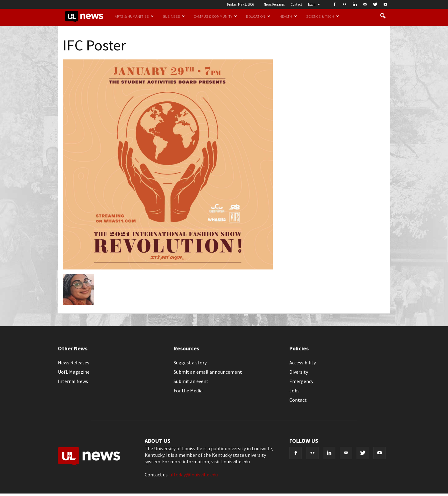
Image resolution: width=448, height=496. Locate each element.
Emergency (301, 381)
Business (174, 16)
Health (288, 16)
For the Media (188, 391)
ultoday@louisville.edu (194, 475)
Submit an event (191, 381)
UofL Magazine (74, 372)
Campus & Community (215, 16)
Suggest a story (190, 363)
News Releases (274, 4)
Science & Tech (323, 16)
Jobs (294, 391)
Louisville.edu (236, 461)
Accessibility (303, 363)
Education (258, 16)
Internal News (73, 381)
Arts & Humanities (134, 16)
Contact (296, 4)
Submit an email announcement (208, 372)
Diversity (299, 372)
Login (314, 4)
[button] (383, 16)
